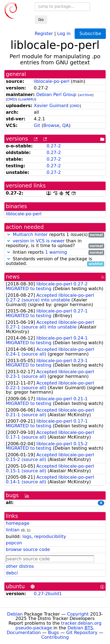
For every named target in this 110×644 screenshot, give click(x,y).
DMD (11, 99)
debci (12, 573)
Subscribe (90, 34)
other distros (20, 566)
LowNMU (27, 99)
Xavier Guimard (51, 106)
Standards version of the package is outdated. (55, 261)
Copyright (78, 614)
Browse (51, 125)
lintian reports (55, 252)
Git (37, 125)
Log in (64, 33)
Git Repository (82, 633)
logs (27, 536)
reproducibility (50, 536)
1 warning (56, 252)
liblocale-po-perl (52, 81)
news (13, 277)
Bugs (54, 633)
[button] (9, 234)
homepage (18, 523)
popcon (14, 543)
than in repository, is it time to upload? (55, 243)
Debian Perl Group (56, 95)
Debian (15, 614)
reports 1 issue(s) (55, 235)
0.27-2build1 (48, 594)
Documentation (24, 633)
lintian (13, 530)
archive (86, 95)
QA (66, 125)
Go (41, 20)
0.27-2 (54, 146)
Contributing (55, 637)
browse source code (28, 549)
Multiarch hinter (30, 234)
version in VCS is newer (39, 241)
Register (44, 33)
